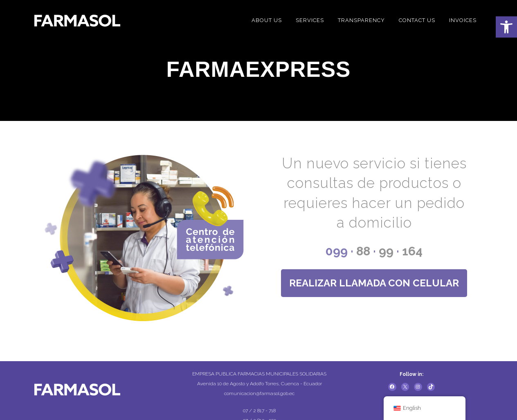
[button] (506, 27)
